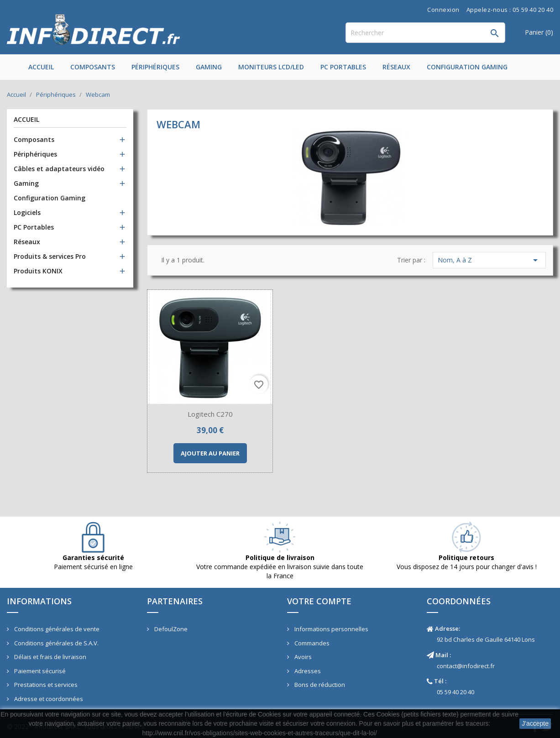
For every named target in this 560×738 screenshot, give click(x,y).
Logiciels (27, 212)
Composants (93, 67)
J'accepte (535, 723)
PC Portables (343, 67)
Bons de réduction (319, 685)
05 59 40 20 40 (455, 692)
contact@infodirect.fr (466, 666)
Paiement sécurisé (39, 671)
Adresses (307, 671)
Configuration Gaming (467, 67)
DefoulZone (170, 629)
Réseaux (396, 67)
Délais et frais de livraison (50, 657)
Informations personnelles (331, 629)
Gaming (209, 67)
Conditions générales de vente (56, 629)
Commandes (311, 643)
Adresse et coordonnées (48, 699)
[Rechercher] (425, 33)
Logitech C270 (210, 414)
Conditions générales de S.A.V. (56, 643)
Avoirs (302, 657)
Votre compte (319, 601)
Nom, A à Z (489, 260)
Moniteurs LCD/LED (271, 67)
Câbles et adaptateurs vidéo (59, 169)
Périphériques (155, 67)
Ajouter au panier (210, 453)
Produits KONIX (38, 271)
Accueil (41, 67)
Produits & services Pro (50, 256)
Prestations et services (45, 685)
